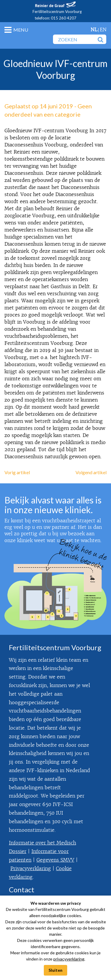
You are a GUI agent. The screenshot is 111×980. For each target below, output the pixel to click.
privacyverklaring (69, 959)
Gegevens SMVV (55, 860)
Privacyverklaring (31, 869)
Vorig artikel (17, 472)
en (103, 30)
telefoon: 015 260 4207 (55, 18)
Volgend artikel (91, 472)
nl (94, 30)
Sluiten (55, 970)
